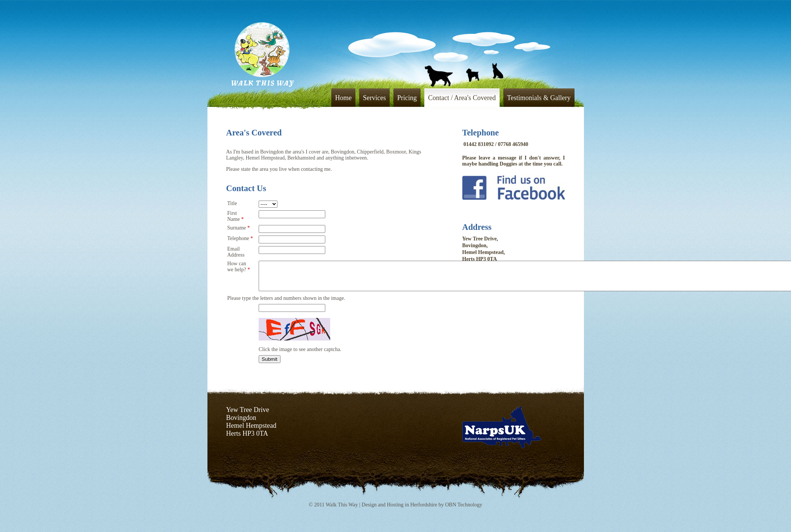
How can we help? (239, 267)
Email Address (236, 252)
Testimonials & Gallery (539, 98)
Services (374, 98)
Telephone (240, 238)
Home (343, 98)
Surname (239, 228)
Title (232, 203)
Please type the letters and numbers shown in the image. (286, 304)
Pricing (407, 98)
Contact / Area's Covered (462, 98)
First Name (236, 216)
